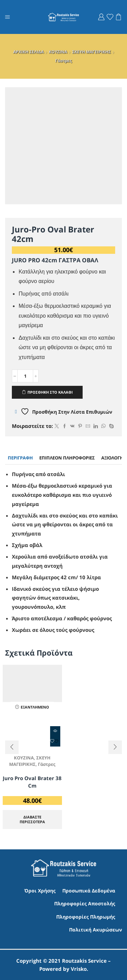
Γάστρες (63, 61)
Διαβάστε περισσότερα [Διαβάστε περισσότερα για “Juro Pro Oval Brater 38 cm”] (32, 819)
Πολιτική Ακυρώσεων (96, 930)
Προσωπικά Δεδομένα (89, 891)
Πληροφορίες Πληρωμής (86, 917)
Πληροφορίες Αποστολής (85, 903)
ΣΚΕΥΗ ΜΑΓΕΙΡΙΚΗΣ (91, 52)
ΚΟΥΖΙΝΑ (58, 52)
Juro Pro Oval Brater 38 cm (32, 782)
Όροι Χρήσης (40, 891)
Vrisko (79, 969)
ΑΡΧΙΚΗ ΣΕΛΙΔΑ (28, 52)
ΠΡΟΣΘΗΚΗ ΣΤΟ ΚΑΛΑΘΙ (50, 392)
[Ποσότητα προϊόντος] (25, 376)
